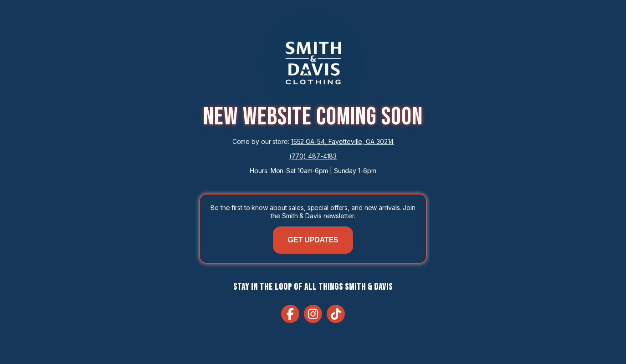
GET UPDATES (313, 240)
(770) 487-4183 (313, 156)
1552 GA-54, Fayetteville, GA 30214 (343, 141)
